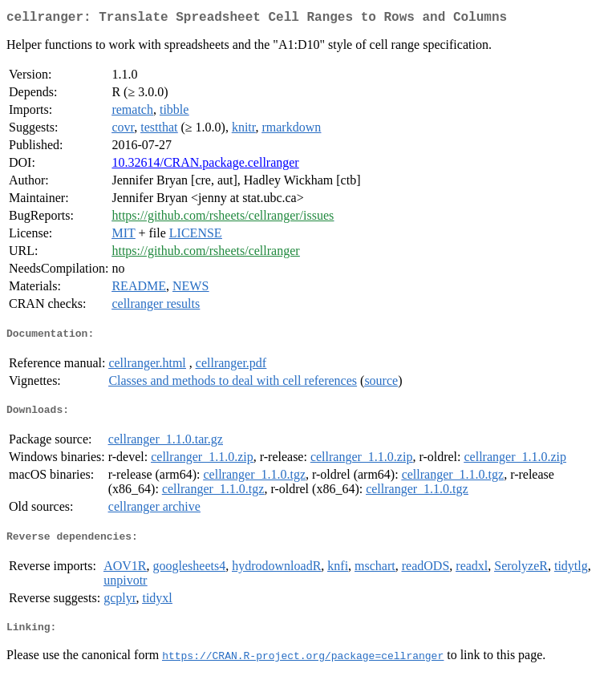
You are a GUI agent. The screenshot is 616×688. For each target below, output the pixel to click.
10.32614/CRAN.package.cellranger (205, 166)
